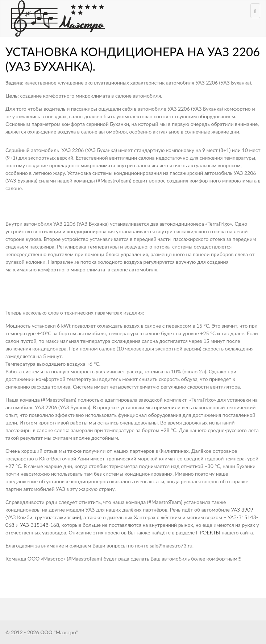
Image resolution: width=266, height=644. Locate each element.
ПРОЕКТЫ (208, 532)
